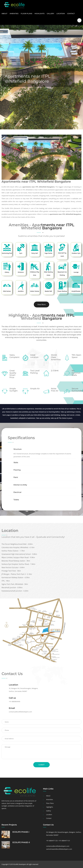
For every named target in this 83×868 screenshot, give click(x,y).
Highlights (40, 14)
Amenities (14, 14)
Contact (71, 14)
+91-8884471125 (52, 841)
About (4, 14)
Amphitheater (76, 291)
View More (42, 304)
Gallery (50, 14)
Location (61, 14)
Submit (41, 765)
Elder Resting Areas (48, 274)
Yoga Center (48, 253)
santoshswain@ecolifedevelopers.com (59, 849)
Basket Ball (48, 291)
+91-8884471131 (64, 841)
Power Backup (62, 291)
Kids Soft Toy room (62, 255)
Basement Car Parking (62, 274)
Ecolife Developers (20, 864)
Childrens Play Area (35, 274)
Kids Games (7, 291)
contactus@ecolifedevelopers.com (20, 712)
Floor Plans (26, 14)
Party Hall (35, 253)
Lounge (76, 272)
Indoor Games (35, 291)
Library (7, 272)
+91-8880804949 (15, 702)
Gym (21, 253)
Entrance (21, 272)
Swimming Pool (7, 253)
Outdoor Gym (76, 253)
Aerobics (21, 291)
